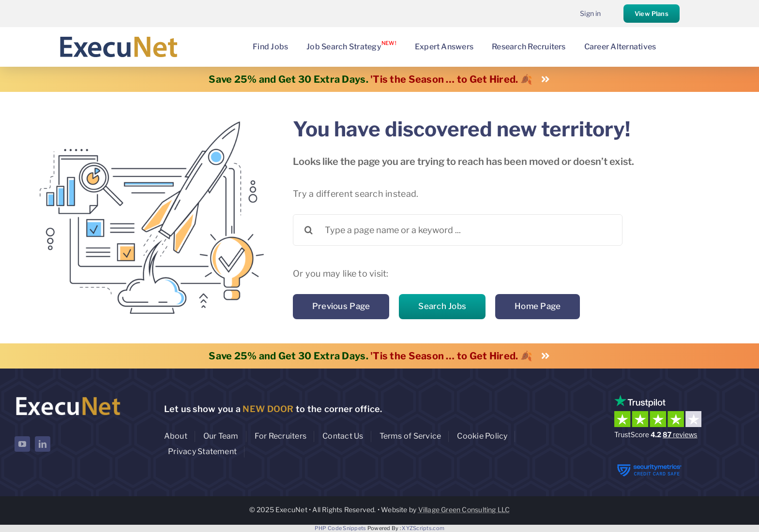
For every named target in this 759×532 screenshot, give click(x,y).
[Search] (309, 230)
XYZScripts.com (423, 528)
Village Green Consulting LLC (464, 510)
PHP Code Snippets (341, 528)
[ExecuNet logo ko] (68, 397)
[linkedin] (43, 444)
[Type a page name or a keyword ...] (458, 230)
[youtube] (22, 444)
